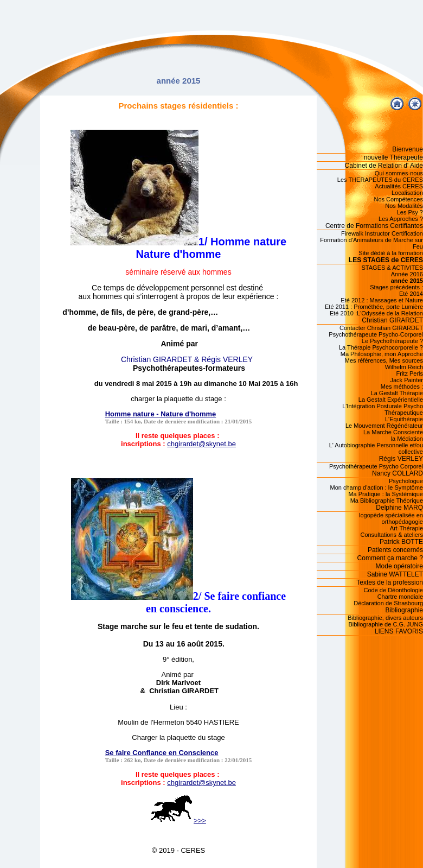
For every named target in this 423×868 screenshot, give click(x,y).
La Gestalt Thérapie (397, 393)
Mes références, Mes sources (384, 360)
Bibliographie (404, 610)
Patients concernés (395, 550)
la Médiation (407, 439)
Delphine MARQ (399, 508)
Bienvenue (408, 149)
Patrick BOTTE (401, 542)
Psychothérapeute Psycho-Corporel (376, 334)
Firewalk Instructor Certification (382, 233)
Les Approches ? (401, 219)
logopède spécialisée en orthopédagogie (391, 518)
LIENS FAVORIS (399, 631)
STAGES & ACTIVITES (393, 268)
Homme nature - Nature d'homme (161, 414)
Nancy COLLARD (398, 473)
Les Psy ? (410, 212)
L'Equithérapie (404, 419)
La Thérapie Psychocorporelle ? (381, 347)
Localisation (407, 193)
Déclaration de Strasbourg (388, 603)
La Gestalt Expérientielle (391, 400)
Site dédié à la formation (391, 253)
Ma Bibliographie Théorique (387, 500)
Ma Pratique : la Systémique (386, 494)
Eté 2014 (411, 294)
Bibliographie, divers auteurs (385, 618)
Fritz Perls (410, 373)
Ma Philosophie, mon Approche (382, 354)
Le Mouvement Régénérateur (384, 426)
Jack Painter (406, 380)
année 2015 (407, 281)
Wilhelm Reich (404, 367)
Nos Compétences (399, 199)
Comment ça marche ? (390, 558)
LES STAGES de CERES (386, 260)
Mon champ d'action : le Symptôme (377, 487)
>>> (178, 821)
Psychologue (406, 481)
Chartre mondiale (400, 597)
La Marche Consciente (393, 432)
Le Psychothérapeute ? (392, 341)
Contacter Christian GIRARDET (381, 328)
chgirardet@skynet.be (201, 444)
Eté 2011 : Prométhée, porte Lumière (374, 307)
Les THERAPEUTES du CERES (380, 180)
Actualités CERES (399, 186)
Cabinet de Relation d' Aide (384, 166)
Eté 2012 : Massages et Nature (382, 300)
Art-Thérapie (406, 528)
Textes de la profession (390, 582)
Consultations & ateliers (392, 535)
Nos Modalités (404, 206)
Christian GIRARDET (392, 320)
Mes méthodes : (402, 387)
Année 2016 (407, 274)
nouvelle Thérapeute (393, 157)
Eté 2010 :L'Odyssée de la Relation (376, 313)
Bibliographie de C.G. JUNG (386, 624)
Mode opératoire (399, 566)
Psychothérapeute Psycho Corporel (376, 466)
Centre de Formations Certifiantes (374, 226)
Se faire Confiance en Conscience (162, 753)
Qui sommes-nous (399, 173)
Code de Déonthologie (393, 590)
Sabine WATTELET (395, 574)
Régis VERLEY (401, 459)
